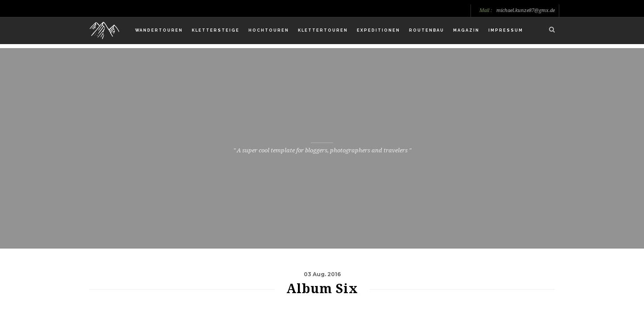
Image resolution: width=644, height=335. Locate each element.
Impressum (506, 30)
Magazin (466, 30)
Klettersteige (216, 30)
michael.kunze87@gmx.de (526, 11)
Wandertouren (159, 30)
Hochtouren (269, 30)
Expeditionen (378, 30)
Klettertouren (323, 30)
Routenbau (427, 30)
